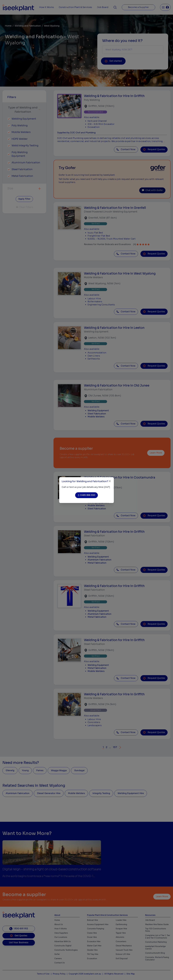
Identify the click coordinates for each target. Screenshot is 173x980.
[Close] (110, 481)
